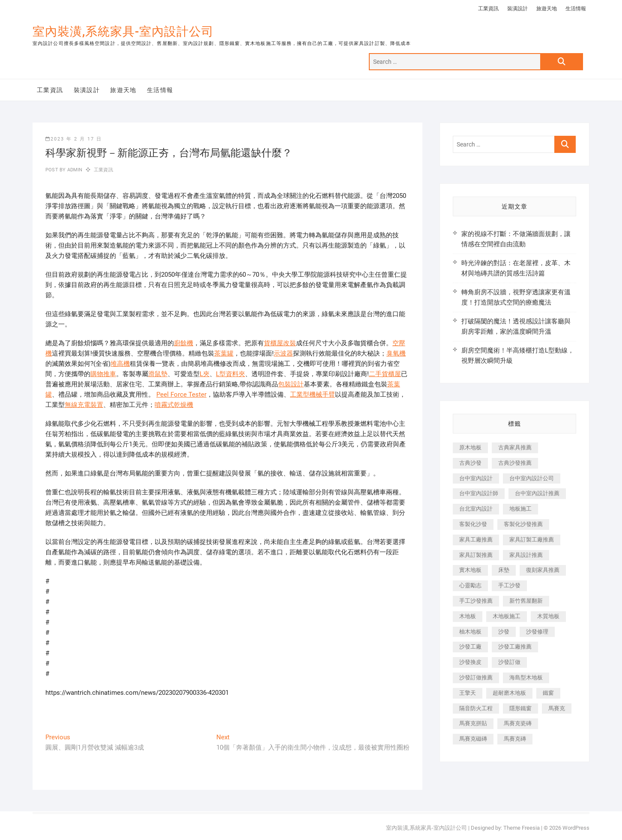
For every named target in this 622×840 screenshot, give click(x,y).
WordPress (576, 828)
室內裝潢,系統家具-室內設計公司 (123, 31)
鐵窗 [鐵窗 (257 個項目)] (548, 693)
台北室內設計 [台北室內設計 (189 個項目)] (476, 509)
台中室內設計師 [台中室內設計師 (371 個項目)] (479, 493)
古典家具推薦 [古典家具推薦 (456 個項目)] (515, 447)
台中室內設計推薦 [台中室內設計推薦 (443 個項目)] (537, 493)
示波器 (283, 353)
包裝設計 (291, 384)
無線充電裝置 (84, 405)
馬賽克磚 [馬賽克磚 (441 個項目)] (515, 739)
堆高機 (120, 364)
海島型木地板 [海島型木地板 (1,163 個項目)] (526, 677)
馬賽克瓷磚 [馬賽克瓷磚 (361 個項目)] (518, 723)
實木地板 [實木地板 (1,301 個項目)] (470, 570)
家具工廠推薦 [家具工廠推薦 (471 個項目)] (476, 540)
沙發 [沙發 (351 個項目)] (504, 632)
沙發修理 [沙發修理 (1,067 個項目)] (537, 632)
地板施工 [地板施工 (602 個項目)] (520, 509)
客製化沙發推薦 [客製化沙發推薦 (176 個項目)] (523, 524)
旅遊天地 (547, 9)
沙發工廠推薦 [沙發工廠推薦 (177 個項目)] (515, 647)
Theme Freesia (522, 828)
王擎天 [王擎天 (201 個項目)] (468, 693)
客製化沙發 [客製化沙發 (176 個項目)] (473, 524)
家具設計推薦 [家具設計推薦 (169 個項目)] (526, 555)
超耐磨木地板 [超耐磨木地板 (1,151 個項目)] (509, 693)
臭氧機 (396, 353)
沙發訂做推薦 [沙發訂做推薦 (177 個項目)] (476, 677)
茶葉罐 (224, 353)
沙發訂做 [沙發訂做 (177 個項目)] (509, 662)
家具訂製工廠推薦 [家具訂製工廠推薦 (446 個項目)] (532, 540)
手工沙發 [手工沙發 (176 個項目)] (509, 585)
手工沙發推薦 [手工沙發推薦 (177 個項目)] (476, 601)
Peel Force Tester (181, 395)
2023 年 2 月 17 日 (74, 139)
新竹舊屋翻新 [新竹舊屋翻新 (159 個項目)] (526, 601)
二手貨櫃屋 (385, 374)
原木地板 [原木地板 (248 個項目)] (470, 447)
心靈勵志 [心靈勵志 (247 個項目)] (470, 585)
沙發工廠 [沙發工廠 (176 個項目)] (470, 647)
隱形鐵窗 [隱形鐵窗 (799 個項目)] (520, 708)
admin (74, 170)
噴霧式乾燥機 (174, 405)
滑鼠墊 (158, 374)
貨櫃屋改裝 (280, 343)
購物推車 (103, 374)
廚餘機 (184, 343)
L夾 (205, 374)
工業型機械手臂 (312, 395)
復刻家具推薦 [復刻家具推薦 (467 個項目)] (543, 570)
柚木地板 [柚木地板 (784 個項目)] (470, 632)
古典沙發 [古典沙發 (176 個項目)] (470, 463)
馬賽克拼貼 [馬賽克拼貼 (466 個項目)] (473, 723)
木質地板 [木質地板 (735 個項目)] (548, 616)
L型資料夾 (230, 374)
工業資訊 (488, 9)
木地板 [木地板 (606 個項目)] (468, 616)
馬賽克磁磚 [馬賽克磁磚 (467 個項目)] (473, 739)
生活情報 (576, 9)
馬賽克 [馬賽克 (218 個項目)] (557, 708)
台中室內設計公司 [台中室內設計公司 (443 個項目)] (532, 478)
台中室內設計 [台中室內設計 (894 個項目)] (476, 478)
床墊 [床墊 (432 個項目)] (504, 570)
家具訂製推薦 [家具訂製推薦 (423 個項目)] (476, 555)
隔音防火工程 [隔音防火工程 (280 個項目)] (476, 708)
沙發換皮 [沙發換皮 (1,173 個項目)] (470, 662)
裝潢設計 (517, 9)
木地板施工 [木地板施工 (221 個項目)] (507, 616)
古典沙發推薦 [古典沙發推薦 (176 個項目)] (515, 463)
